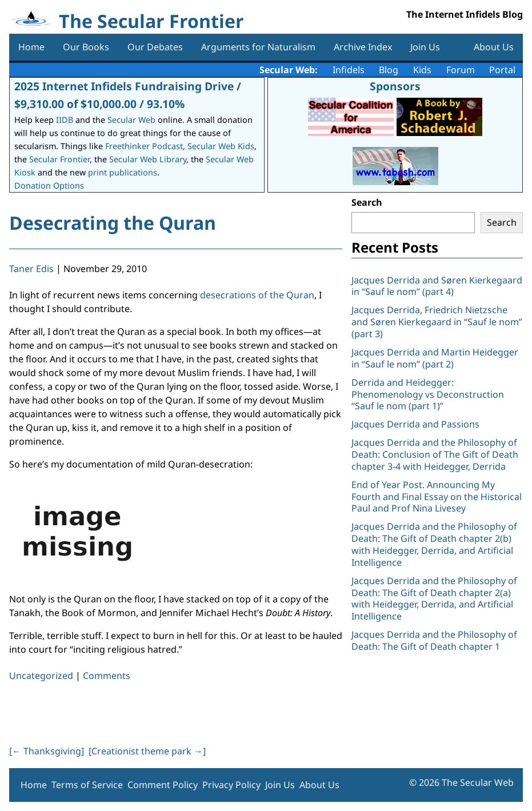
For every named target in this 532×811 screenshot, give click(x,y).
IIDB (65, 120)
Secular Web (131, 120)
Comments (107, 676)
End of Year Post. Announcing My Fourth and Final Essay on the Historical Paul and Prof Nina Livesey (437, 497)
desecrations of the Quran (257, 295)
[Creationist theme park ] (147, 751)
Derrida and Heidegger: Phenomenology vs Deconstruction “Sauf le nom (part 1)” (428, 394)
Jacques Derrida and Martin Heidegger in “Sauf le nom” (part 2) (435, 358)
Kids (422, 70)
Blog (389, 70)
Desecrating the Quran (113, 223)
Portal (502, 70)
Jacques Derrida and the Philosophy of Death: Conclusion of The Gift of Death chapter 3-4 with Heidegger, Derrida (435, 454)
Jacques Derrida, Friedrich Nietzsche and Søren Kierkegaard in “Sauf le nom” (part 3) (437, 322)
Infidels (349, 70)
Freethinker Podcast (144, 146)
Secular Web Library (148, 159)
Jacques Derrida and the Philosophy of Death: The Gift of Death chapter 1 (434, 640)
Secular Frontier (59, 159)
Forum (461, 70)
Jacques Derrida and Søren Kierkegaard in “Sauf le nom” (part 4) (437, 286)
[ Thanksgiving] (47, 751)
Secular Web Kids (221, 146)
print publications (123, 172)
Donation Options (49, 185)
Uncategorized (41, 676)
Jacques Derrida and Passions (415, 424)
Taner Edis (31, 269)
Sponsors (395, 86)
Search (367, 202)
